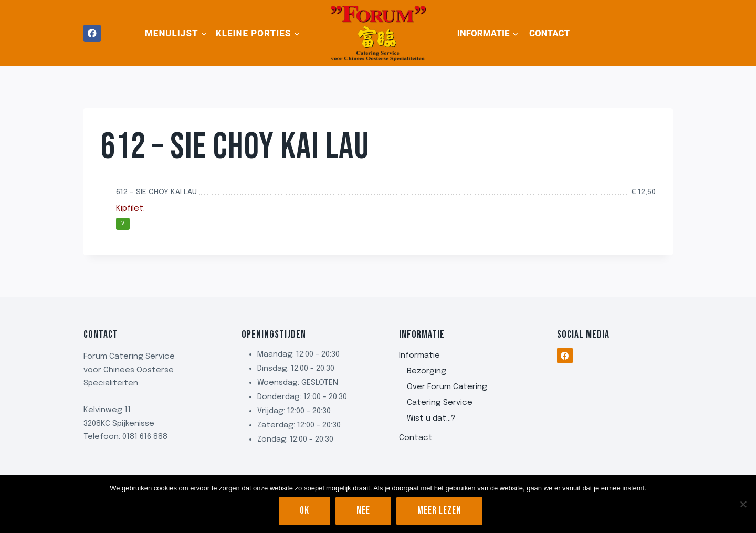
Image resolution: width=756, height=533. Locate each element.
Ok (304, 511)
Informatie (419, 356)
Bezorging (427, 371)
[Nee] (743, 504)
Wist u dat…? (431, 419)
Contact (549, 33)
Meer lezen (439, 511)
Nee (363, 511)
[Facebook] (92, 33)
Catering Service (440, 403)
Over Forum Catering (447, 387)
